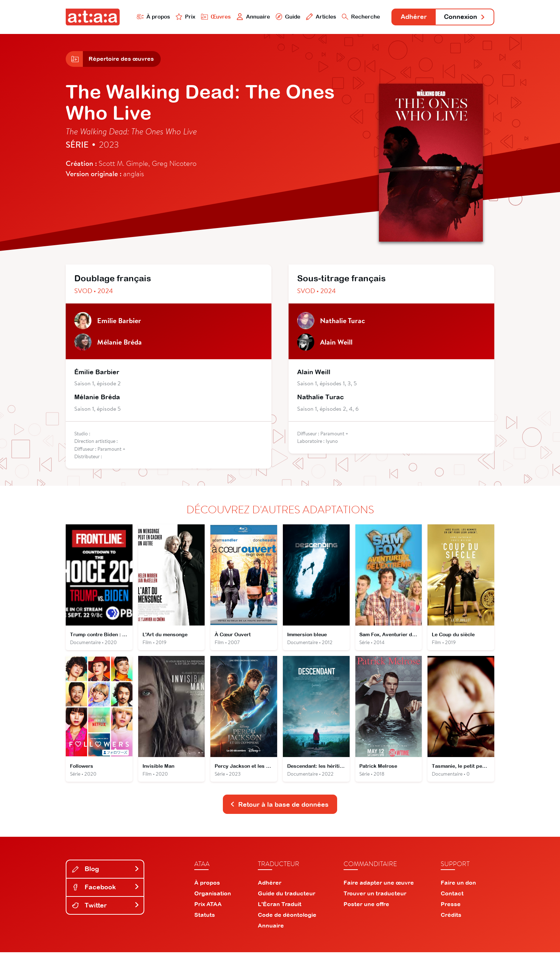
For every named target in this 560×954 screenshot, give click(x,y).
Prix (184, 17)
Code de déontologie (287, 916)
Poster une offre (366, 906)
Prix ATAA (208, 906)
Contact (452, 895)
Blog (106, 870)
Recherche (360, 17)
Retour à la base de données (279, 805)
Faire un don (458, 884)
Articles (320, 17)
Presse (451, 906)
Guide (287, 17)
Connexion (465, 17)
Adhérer (413, 17)
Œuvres (215, 17)
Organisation (213, 895)
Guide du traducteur (287, 895)
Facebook (106, 888)
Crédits (451, 916)
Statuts (205, 916)
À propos (152, 17)
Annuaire (252, 17)
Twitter (106, 907)
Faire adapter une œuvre (379, 884)
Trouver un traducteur (375, 895)
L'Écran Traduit (280, 906)
